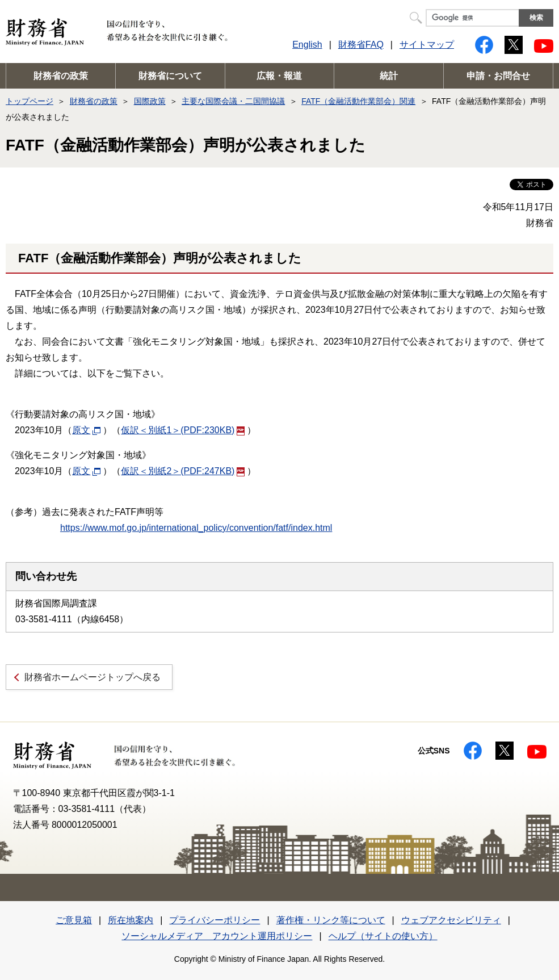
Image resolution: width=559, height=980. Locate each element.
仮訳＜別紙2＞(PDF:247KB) (183, 471)
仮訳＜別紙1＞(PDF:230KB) (183, 430)
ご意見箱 (74, 920)
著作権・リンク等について (331, 920)
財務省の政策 (61, 76)
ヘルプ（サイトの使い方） (383, 936)
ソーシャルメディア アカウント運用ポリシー (217, 936)
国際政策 (150, 101)
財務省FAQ (361, 45)
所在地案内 (131, 920)
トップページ (30, 101)
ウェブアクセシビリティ (451, 920)
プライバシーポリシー (215, 920)
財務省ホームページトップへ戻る (93, 677)
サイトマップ (427, 45)
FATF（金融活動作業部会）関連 (358, 101)
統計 (389, 76)
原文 (86, 430)
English (307, 45)
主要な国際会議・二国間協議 (233, 101)
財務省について (170, 76)
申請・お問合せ (498, 76)
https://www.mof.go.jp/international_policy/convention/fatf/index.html (196, 528)
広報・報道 (279, 76)
